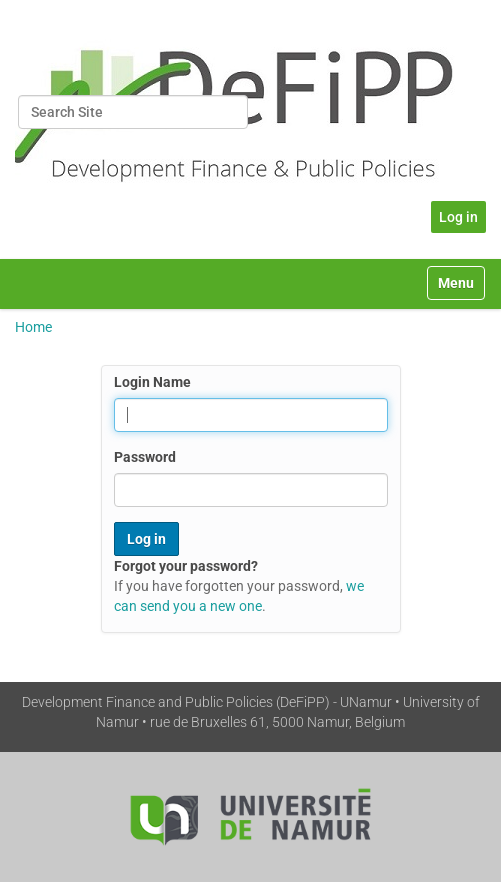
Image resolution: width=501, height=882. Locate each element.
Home (33, 327)
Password (145, 457)
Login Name (152, 382)
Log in (458, 217)
